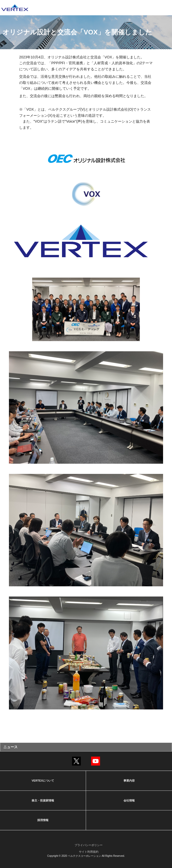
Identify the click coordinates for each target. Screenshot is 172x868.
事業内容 (129, 781)
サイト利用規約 (89, 852)
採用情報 (43, 820)
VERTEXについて (43, 781)
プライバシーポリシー (89, 845)
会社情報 (129, 800)
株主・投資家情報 (43, 800)
